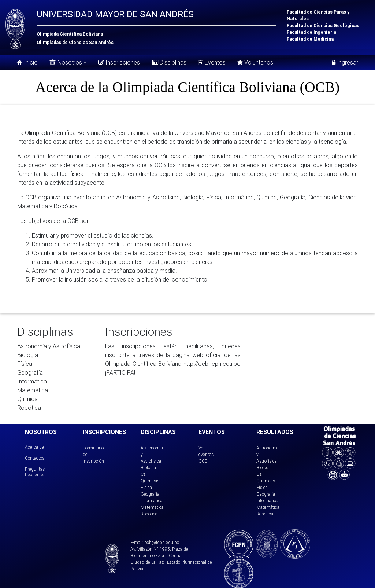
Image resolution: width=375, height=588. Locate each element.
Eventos (212, 62)
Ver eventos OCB (206, 454)
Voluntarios (255, 62)
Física (146, 487)
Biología (148, 468)
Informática (152, 501)
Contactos (35, 458)
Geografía (150, 494)
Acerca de (34, 447)
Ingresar (345, 62)
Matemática (152, 507)
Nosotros (66, 62)
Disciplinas (169, 62)
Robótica (149, 514)
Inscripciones (119, 62)
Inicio (27, 62)
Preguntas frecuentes (35, 472)
